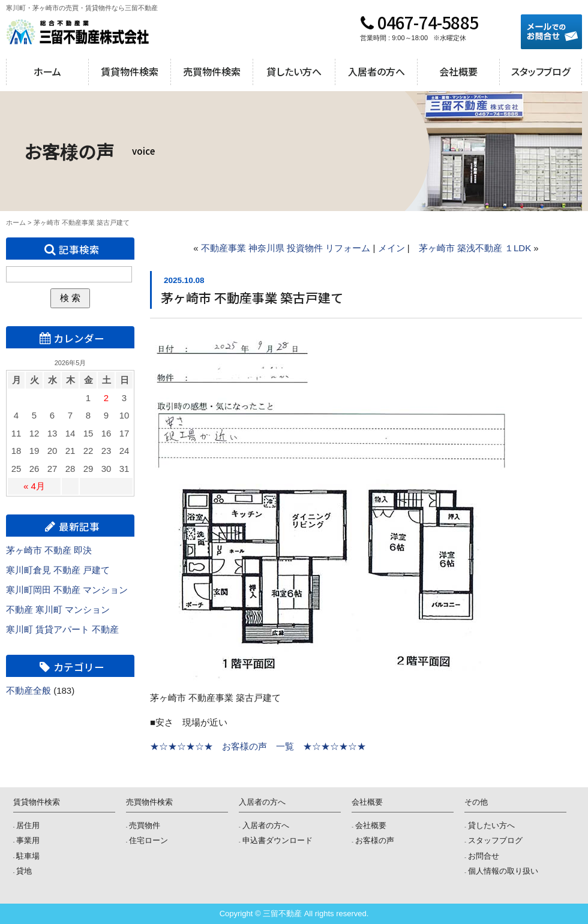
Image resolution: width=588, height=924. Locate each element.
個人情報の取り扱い (503, 871)
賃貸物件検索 (130, 71)
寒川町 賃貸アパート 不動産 (62, 629)
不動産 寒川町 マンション (58, 610)
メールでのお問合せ (551, 32)
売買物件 (145, 825)
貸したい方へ (294, 71)
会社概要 (458, 71)
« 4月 (34, 486)
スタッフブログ (541, 71)
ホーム (47, 71)
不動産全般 (28, 690)
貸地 (24, 871)
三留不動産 (78, 32)
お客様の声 (375, 840)
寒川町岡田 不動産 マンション (67, 590)
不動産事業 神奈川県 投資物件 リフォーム (286, 248)
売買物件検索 (212, 71)
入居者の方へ (376, 71)
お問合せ (484, 856)
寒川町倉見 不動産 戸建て (58, 570)
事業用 (28, 840)
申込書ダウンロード (277, 840)
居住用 (28, 825)
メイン (391, 248)
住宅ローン (148, 840)
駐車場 (28, 856)
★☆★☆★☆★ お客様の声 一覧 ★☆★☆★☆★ (258, 746)
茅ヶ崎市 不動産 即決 (49, 550)
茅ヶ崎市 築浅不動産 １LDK (475, 248)
